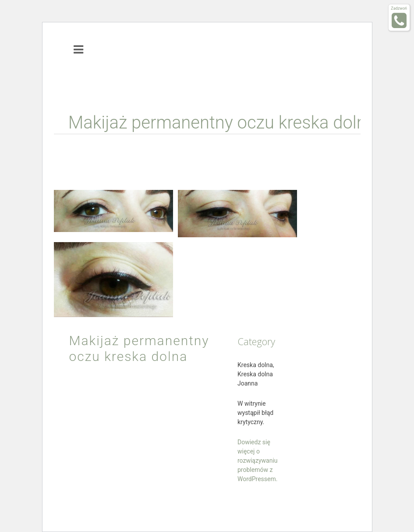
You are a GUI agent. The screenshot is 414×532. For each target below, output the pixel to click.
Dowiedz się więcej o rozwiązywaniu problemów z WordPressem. (258, 461)
